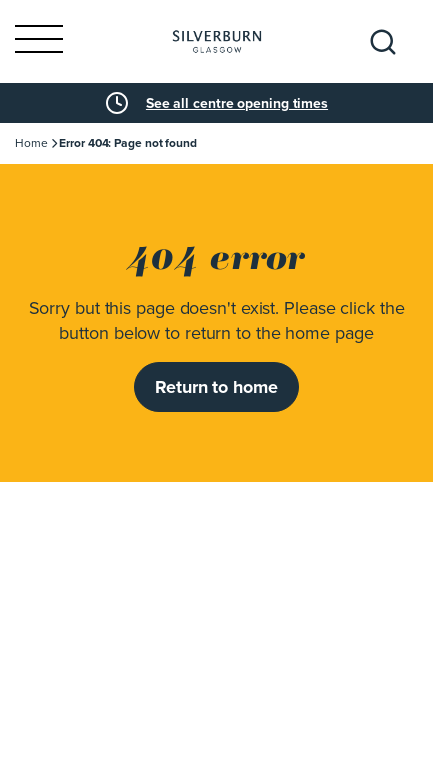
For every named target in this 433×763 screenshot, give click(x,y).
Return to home (216, 387)
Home (31, 143)
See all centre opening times (237, 103)
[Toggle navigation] (39, 41)
